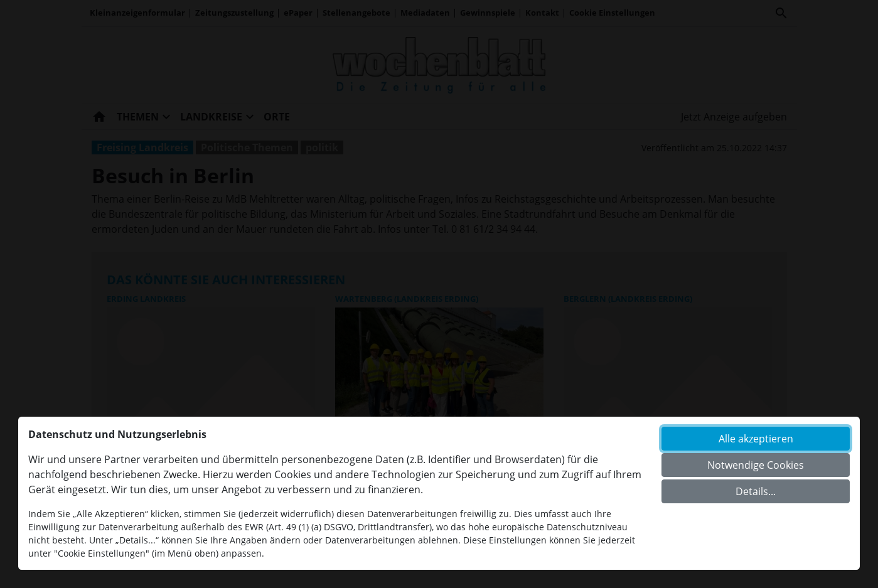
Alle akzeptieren (756, 439)
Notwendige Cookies (756, 465)
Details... (756, 491)
